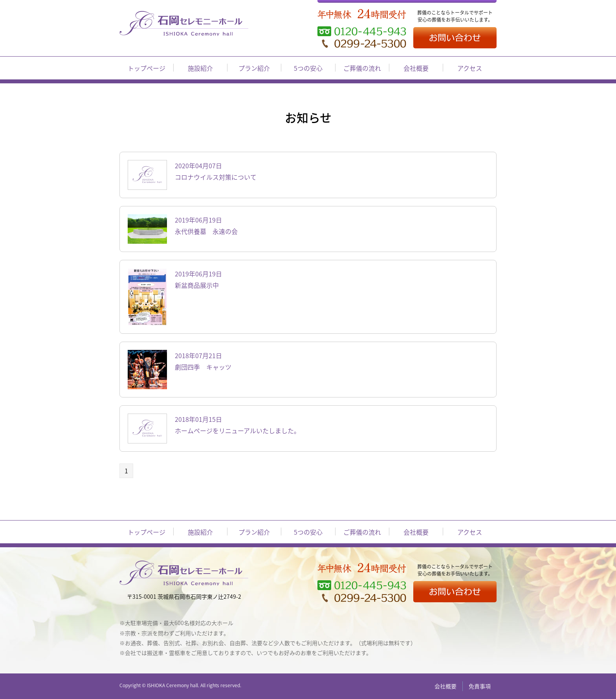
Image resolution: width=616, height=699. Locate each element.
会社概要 (416, 68)
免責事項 (480, 686)
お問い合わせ (455, 38)
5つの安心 (308, 68)
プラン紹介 (254, 68)
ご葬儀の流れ (362, 68)
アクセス (470, 68)
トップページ (147, 68)
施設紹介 (200, 68)
